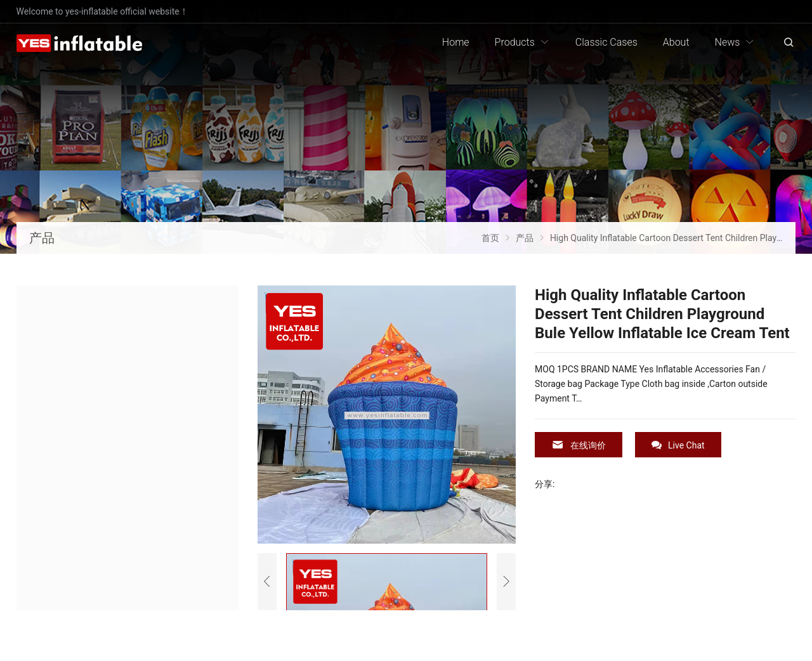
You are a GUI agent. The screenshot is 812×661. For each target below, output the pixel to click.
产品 (42, 238)
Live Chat (678, 445)
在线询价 (579, 445)
